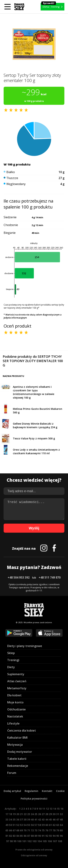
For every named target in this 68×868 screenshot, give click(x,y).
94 (54, 836)
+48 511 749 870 (50, 577)
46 (54, 819)
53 (21, 825)
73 (36, 830)
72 (32, 830)
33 (7, 819)
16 (62, 809)
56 (32, 825)
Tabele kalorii (17, 759)
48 (61, 819)
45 (50, 819)
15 (58, 809)
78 (54, 830)
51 (14, 825)
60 (47, 825)
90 (40, 836)
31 (58, 814)
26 (40, 814)
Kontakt (47, 791)
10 (40, 809)
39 (29, 819)
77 (50, 830)
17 (7, 814)
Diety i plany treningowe (25, 646)
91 (43, 836)
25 (36, 814)
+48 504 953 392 (19, 577)
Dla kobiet (14, 695)
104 (40, 841)
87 (29, 836)
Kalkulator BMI (17, 738)
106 (50, 841)
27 (43, 814)
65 (7, 830)
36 (18, 819)
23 (29, 814)
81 (7, 836)
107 (55, 841)
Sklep (11, 653)
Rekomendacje (18, 766)
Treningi (13, 660)
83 (14, 836)
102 (29, 841)
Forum (12, 773)
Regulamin (31, 791)
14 (55, 809)
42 (40, 819)
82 (11, 836)
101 (24, 841)
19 (14, 814)
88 (32, 836)
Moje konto (15, 702)
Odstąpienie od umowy (34, 855)
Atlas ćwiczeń (17, 681)
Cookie (60, 791)
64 (61, 825)
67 (14, 830)
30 (54, 814)
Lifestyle (13, 723)
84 (18, 836)
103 (34, 841)
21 (21, 814)
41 (36, 819)
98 (11, 841)
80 (61, 830)
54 (25, 825)
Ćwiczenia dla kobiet (22, 731)
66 (11, 830)
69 (21, 830)
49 (7, 825)
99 (15, 841)
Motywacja (15, 745)
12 (47, 809)
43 (43, 819)
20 (18, 814)
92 (47, 836)
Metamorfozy (17, 688)
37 (21, 819)
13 (51, 809)
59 (43, 825)
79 (58, 830)
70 (25, 830)
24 (32, 814)
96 (61, 836)
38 (25, 819)
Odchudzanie (17, 709)
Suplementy (16, 674)
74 (40, 830)
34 (11, 819)
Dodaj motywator (20, 752)
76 (47, 830)
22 (25, 814)
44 (47, 819)
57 (36, 825)
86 (25, 836)
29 (50, 814)
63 (58, 825)
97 (8, 841)
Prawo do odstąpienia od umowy (34, 850)
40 (32, 819)
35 (14, 819)
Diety (11, 667)
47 (58, 819)
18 (11, 814)
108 (60, 841)
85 (21, 836)
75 (43, 830)
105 (45, 841)
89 (36, 836)
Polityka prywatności (34, 799)
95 (58, 836)
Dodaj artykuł (12, 791)
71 (29, 830)
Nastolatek (15, 716)
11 (44, 809)
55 (29, 825)
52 (18, 825)
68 (18, 830)
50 (11, 825)
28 (47, 814)
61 (50, 825)
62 (54, 825)
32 (61, 814)
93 (50, 836)
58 (40, 825)
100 (19, 841)
